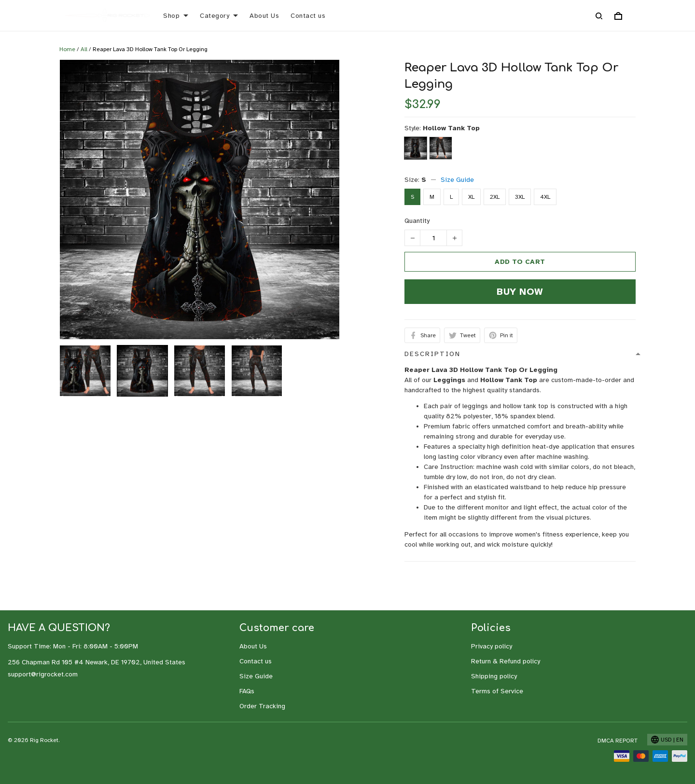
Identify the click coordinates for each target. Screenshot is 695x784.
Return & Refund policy (506, 661)
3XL (520, 197)
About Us (264, 16)
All (84, 49)
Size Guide (457, 180)
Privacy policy (492, 646)
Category (219, 16)
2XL (495, 197)
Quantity (417, 221)
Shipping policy (494, 676)
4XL (545, 197)
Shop (176, 16)
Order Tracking (262, 706)
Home (67, 49)
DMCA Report (618, 741)
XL (471, 197)
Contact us (308, 16)
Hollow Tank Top (451, 128)
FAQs (247, 691)
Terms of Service (497, 691)
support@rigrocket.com (43, 674)
